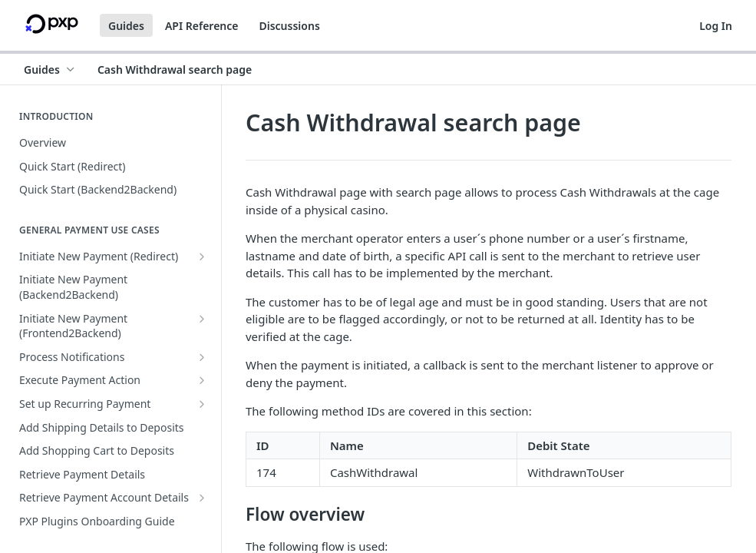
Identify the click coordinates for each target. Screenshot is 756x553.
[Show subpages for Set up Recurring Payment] (202, 404)
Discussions (289, 26)
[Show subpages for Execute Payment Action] (202, 380)
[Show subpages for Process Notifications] (202, 357)
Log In (716, 26)
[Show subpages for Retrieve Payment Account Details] (202, 498)
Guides (126, 26)
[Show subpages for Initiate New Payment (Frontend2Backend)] (202, 319)
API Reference (202, 26)
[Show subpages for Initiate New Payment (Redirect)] (202, 257)
